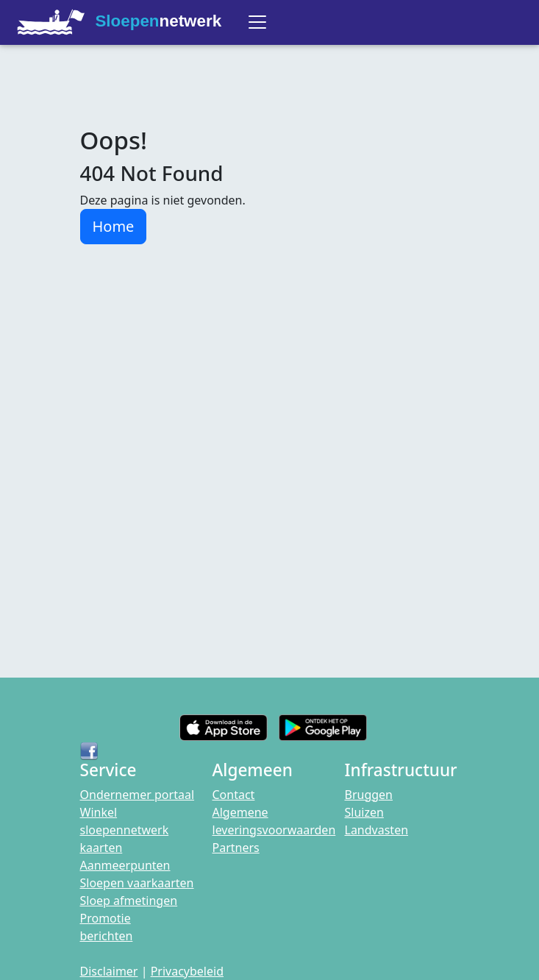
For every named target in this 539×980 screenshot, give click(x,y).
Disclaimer (109, 971)
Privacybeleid (187, 971)
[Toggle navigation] (257, 22)
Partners (236, 848)
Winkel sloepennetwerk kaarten (125, 830)
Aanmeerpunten (125, 865)
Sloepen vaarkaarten (137, 883)
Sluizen (364, 812)
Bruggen (369, 795)
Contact (234, 795)
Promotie (106, 918)
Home (114, 226)
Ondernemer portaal (138, 795)
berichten (107, 936)
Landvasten (377, 830)
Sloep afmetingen (129, 901)
